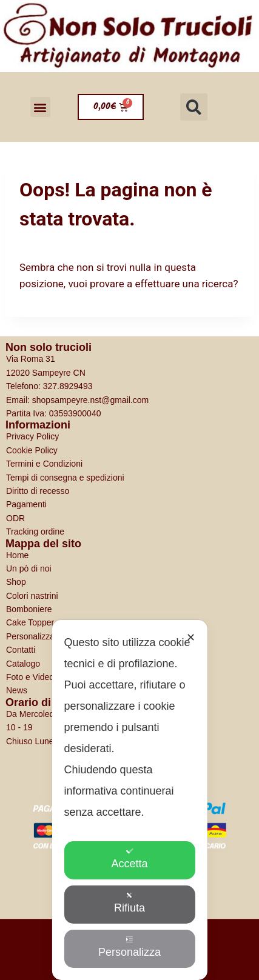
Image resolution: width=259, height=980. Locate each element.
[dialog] (129, 800)
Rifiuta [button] (129, 903)
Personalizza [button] (129, 947)
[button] (40, 107)
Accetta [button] (129, 858)
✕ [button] (191, 638)
